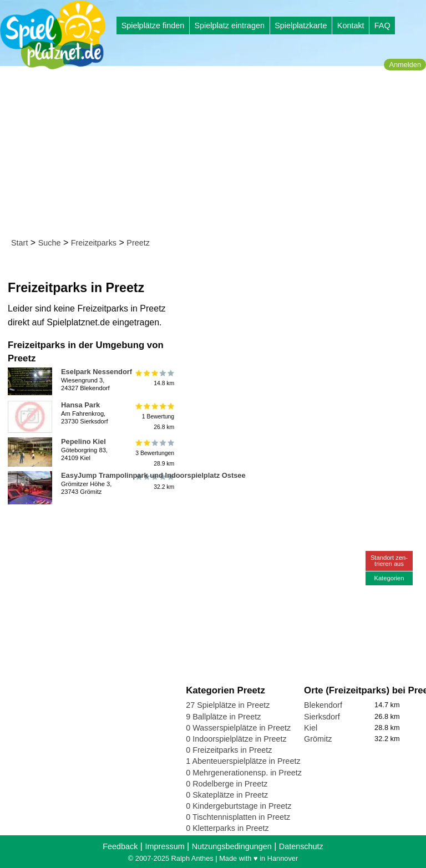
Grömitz (318, 739)
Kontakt (351, 25)
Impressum (164, 846)
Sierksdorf (322, 717)
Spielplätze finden (153, 25)
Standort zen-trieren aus (389, 561)
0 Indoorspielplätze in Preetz (236, 739)
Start (19, 243)
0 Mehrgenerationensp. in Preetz (244, 773)
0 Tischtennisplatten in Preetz (238, 817)
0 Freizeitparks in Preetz (229, 750)
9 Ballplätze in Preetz (223, 717)
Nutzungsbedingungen (232, 846)
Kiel (311, 728)
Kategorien (389, 578)
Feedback (120, 846)
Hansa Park (80, 405)
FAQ (382, 25)
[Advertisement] (217, 154)
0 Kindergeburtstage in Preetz (239, 806)
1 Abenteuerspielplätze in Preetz (243, 761)
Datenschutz (301, 846)
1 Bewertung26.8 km (154, 417)
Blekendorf (323, 705)
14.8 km (154, 378)
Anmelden (405, 65)
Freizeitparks (94, 243)
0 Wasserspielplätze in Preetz (238, 728)
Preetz (138, 243)
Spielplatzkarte (301, 25)
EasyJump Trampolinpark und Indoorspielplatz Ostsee (153, 475)
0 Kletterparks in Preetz (227, 828)
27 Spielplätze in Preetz (228, 705)
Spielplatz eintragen (229, 25)
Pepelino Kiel (83, 441)
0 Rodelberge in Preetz (227, 784)
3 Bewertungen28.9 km (154, 453)
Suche (50, 243)
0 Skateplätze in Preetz (227, 795)
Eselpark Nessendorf (97, 372)
